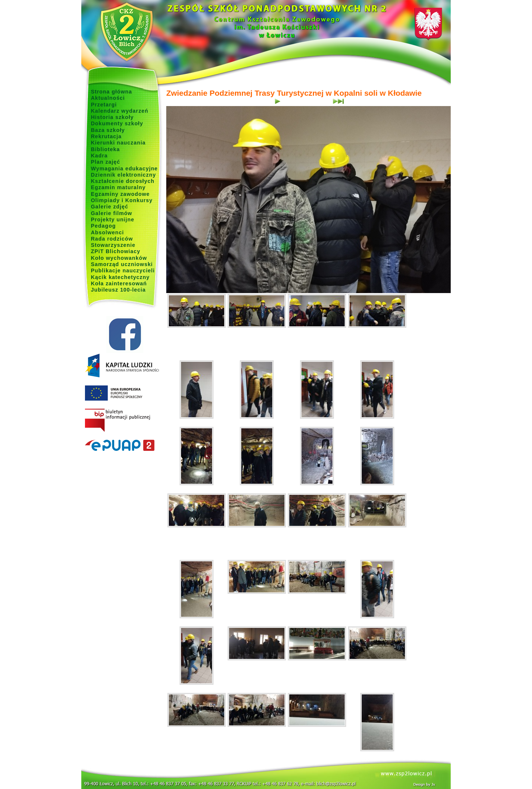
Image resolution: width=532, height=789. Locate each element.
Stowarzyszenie (113, 245)
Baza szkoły (108, 130)
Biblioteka (105, 149)
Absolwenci (107, 232)
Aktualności (108, 98)
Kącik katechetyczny (120, 277)
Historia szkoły (112, 117)
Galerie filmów (112, 213)
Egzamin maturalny (118, 187)
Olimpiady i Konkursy (122, 200)
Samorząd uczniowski (122, 264)
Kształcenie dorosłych (123, 181)
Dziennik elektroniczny (123, 175)
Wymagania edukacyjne (124, 169)
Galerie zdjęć (110, 207)
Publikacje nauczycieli (123, 271)
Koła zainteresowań (119, 283)
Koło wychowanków (119, 258)
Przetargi (104, 105)
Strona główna (112, 92)
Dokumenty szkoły (117, 123)
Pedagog (103, 226)
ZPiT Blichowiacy (116, 251)
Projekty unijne (113, 220)
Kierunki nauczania (118, 143)
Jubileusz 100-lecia (118, 290)
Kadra (99, 156)
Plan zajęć (105, 162)
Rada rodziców (112, 239)
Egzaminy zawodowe (120, 194)
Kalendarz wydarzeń (120, 111)
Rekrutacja (106, 136)
